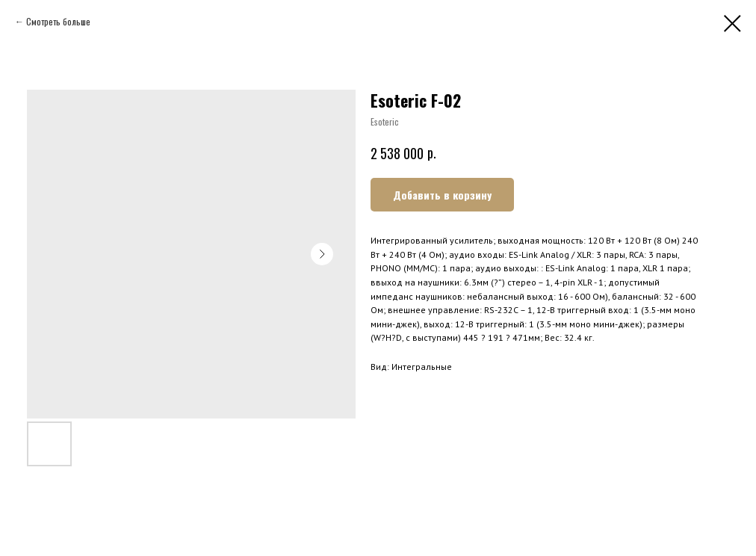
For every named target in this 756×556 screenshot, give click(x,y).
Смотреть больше (58, 21)
